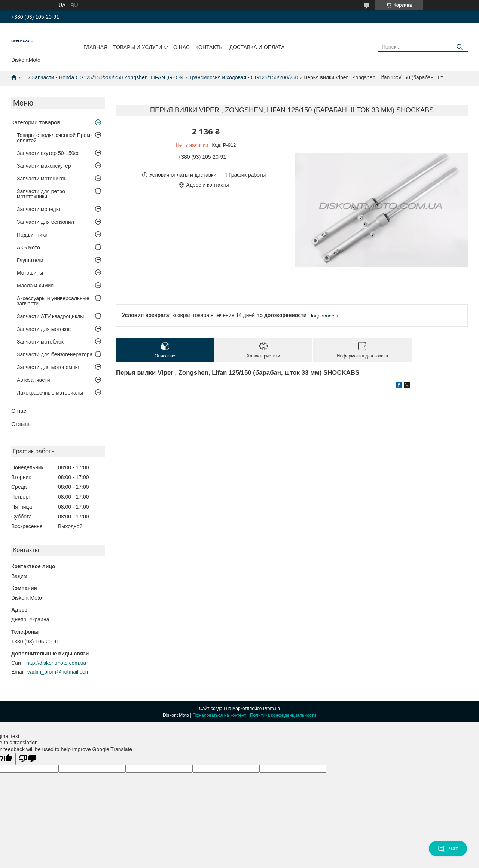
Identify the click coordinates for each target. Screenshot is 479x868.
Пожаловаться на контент (219, 715)
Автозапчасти (33, 380)
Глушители (30, 260)
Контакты (210, 47)
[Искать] (459, 47)
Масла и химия (35, 286)
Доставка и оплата (257, 47)
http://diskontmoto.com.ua (56, 663)
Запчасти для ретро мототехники (41, 194)
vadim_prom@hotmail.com (59, 672)
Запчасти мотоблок (40, 342)
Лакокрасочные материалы (50, 393)
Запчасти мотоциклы (42, 179)
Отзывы (22, 424)
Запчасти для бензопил (45, 222)
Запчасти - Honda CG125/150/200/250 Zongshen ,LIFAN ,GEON (108, 77)
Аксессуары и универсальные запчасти (53, 301)
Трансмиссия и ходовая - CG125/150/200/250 (244, 77)
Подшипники (32, 235)
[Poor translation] (27, 759)
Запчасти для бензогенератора (55, 354)
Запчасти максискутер (44, 166)
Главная (95, 47)
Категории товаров (36, 122)
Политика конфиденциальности (283, 715)
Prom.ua (271, 709)
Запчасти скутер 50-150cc (48, 153)
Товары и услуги (138, 47)
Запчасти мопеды (38, 209)
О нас (181, 47)
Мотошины (30, 273)
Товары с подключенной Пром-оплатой (54, 138)
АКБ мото (28, 247)
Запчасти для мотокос (44, 329)
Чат (448, 849)
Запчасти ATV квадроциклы (50, 316)
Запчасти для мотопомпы (48, 367)
